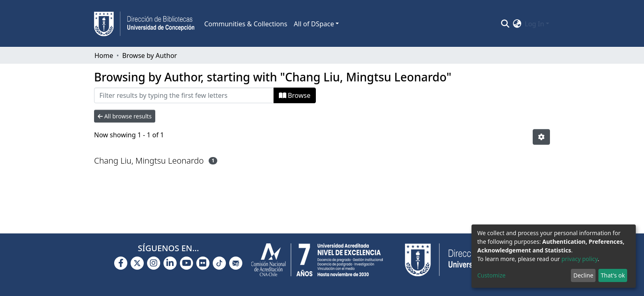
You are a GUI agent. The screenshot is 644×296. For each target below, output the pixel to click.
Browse (295, 95)
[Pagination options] (541, 137)
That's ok (613, 275)
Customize (491, 275)
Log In (535, 24)
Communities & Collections (246, 24)
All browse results (125, 116)
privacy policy (580, 259)
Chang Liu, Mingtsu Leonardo (149, 161)
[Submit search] (505, 24)
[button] (517, 24)
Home (104, 55)
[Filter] (184, 95)
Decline (583, 275)
